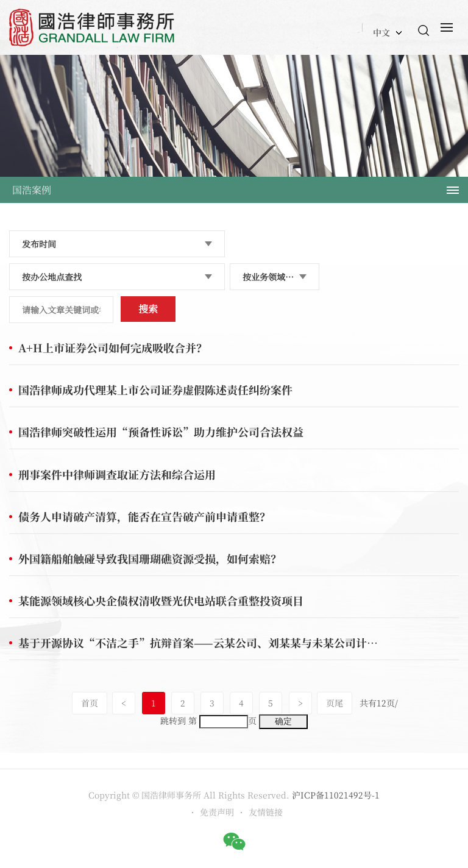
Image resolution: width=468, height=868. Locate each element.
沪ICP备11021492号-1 (336, 795)
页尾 (335, 703)
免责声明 (217, 812)
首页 (90, 703)
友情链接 (266, 812)
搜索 (148, 309)
